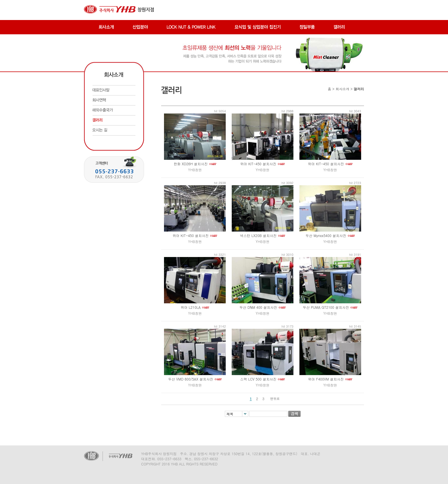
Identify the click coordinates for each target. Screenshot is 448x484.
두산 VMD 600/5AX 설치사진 (191, 379)
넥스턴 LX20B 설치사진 (258, 235)
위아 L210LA (191, 307)
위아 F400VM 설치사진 (326, 379)
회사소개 (342, 89)
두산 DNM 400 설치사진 (258, 307)
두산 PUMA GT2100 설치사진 (326, 307)
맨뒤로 (275, 399)
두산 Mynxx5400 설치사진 (326, 235)
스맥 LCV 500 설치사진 (258, 379)
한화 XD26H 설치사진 (191, 164)
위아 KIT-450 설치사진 (258, 164)
